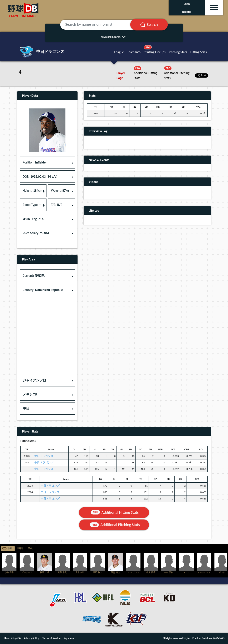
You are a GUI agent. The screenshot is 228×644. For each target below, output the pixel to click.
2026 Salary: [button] (36, 233)
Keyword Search (114, 37)
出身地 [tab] (20, 548)
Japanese (69, 638)
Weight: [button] (60, 191)
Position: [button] (35, 162)
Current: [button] (34, 276)
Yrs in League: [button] (33, 219)
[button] (47, 380)
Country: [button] (43, 290)
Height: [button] (33, 191)
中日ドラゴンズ (44, 456)
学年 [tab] (10, 548)
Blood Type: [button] (32, 205)
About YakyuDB (12, 638)
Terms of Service (51, 638)
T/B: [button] (57, 205)
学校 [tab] (30, 548)
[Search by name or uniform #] (100, 25)
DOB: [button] (40, 177)
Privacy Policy (31, 638)
